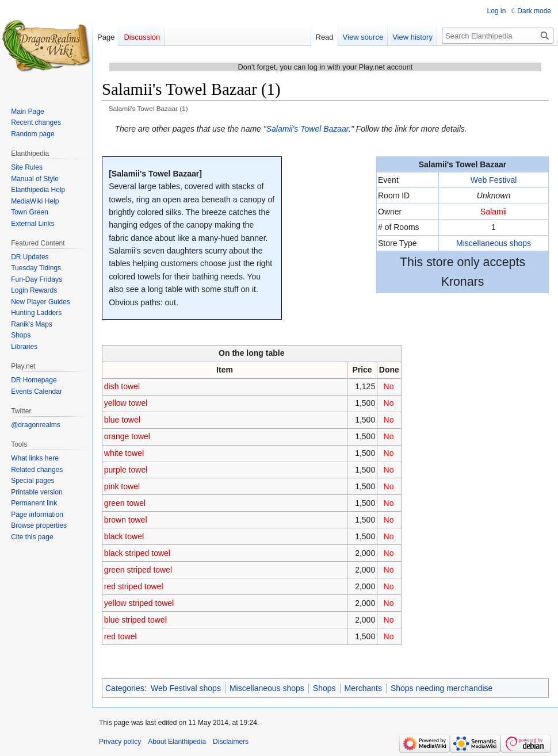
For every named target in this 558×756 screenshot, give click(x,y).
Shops (324, 688)
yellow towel (126, 403)
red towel (121, 636)
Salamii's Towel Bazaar (307, 129)
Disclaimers (231, 742)
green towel (125, 503)
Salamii (494, 212)
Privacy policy (120, 742)
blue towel (122, 420)
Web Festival (494, 180)
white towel (124, 453)
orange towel (127, 436)
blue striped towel (135, 620)
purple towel (126, 470)
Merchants (363, 688)
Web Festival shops (186, 688)
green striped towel (138, 570)
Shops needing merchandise (442, 688)
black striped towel (137, 553)
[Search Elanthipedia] (498, 36)
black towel (124, 536)
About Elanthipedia (177, 742)
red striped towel (134, 586)
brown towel (126, 520)
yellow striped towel (139, 603)
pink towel (122, 486)
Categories (125, 688)
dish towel (122, 386)
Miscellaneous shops (494, 243)
